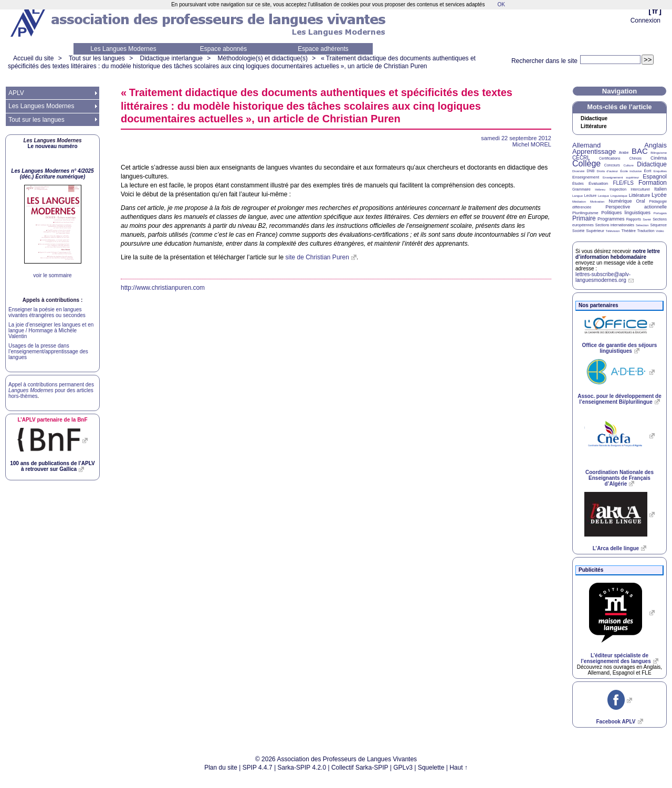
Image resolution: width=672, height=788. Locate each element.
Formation (653, 183)
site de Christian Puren (317, 257)
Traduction (646, 231)
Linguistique (619, 196)
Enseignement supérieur (621, 177)
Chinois (636, 158)
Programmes (611, 219)
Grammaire (581, 189)
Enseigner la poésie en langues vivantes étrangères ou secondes (47, 312)
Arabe (624, 153)
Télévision (613, 231)
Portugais (660, 213)
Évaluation (598, 183)
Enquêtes (660, 171)
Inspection (618, 189)
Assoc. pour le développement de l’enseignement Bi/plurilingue (619, 399)
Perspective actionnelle (636, 207)
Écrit (647, 171)
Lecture (590, 196)
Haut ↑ (459, 768)
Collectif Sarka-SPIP (360, 768)
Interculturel (640, 189)
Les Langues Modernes (123, 49)
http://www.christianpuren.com (163, 288)
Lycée (659, 195)
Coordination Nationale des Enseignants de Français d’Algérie (619, 478)
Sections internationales (615, 225)
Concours (612, 165)
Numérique (620, 201)
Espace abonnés (223, 49)
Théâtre (628, 231)
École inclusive (631, 171)
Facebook (616, 722)
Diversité (578, 171)
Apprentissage (594, 151)
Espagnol (655, 176)
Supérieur (595, 231)
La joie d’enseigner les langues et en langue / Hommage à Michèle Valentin (51, 330)
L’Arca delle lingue (616, 548)
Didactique (594, 119)
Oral (641, 201)
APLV (16, 93)
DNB (591, 171)
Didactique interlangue (171, 58)
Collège (586, 164)
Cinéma (659, 158)
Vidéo (660, 231)
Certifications (610, 158)
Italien (660, 189)
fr (655, 11)
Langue (577, 196)
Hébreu (600, 190)
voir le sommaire (52, 275)
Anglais (655, 145)
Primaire (584, 218)
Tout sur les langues (97, 58)
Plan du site (221, 768)
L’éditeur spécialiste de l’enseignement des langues (616, 658)
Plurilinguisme (585, 213)
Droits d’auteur (607, 171)
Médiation (579, 202)
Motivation (597, 202)
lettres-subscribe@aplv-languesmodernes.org (603, 277)
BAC (640, 151)
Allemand (586, 145)
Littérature (594, 127)
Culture (628, 165)
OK (501, 4)
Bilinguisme (659, 153)
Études (578, 183)
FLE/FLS (623, 183)
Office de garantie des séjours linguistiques (620, 348)
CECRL (581, 158)
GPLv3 (403, 768)
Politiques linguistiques (626, 213)
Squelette (431, 768)
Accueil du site (33, 58)
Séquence (658, 225)
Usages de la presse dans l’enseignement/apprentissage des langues (48, 351)
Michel (532, 144)
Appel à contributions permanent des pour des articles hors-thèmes (51, 390)
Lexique (603, 196)
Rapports (634, 219)
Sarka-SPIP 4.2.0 (302, 768)
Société (578, 231)
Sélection (642, 225)
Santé (647, 219)
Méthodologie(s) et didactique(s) (263, 58)
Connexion (645, 20)
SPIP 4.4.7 (258, 768)
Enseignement (586, 177)
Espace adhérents (323, 49)
